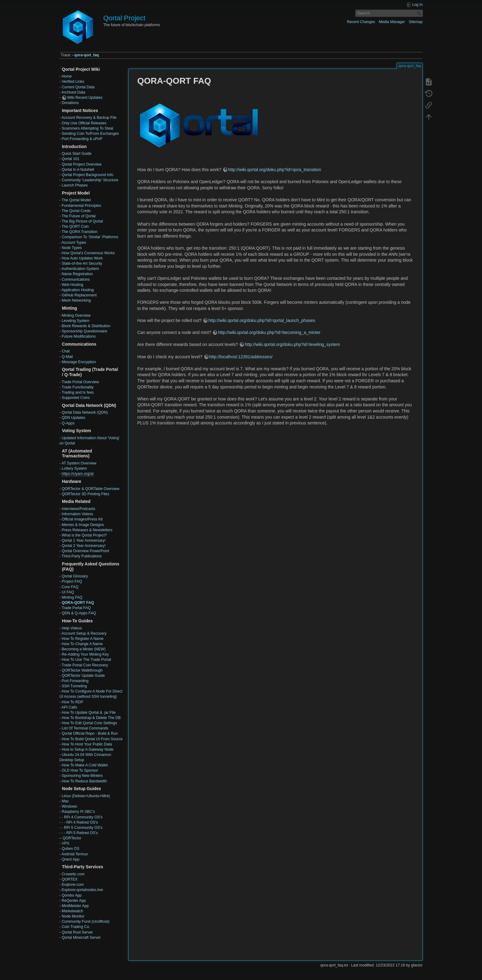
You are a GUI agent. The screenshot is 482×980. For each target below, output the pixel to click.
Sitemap (416, 22)
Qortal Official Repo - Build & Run (90, 733)
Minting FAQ (72, 597)
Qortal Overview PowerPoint (85, 551)
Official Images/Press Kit (82, 519)
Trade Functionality (78, 387)
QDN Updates (73, 418)
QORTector (72, 838)
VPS (65, 843)
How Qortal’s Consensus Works (88, 253)
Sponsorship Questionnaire (84, 331)
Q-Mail (67, 357)
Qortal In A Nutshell (78, 170)
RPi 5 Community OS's (83, 828)
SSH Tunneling (74, 686)
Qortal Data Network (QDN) (85, 412)
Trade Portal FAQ (76, 608)
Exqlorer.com (72, 885)
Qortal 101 (70, 159)
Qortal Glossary (75, 576)
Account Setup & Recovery (84, 633)
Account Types (74, 243)
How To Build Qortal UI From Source (92, 739)
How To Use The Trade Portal (86, 660)
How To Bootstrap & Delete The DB (91, 718)
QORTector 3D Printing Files (85, 494)
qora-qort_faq (87, 55)
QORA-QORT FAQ (78, 603)
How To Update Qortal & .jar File (88, 713)
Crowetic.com (73, 874)
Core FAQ (70, 587)
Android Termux (75, 854)
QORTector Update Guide (83, 676)
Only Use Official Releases (84, 123)
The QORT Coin (75, 227)
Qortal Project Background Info (87, 175)
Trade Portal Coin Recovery (85, 665)
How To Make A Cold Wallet (85, 765)
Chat (66, 351)
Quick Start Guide (76, 154)
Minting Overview (76, 315)
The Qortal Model (76, 200)
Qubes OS (70, 849)
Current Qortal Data (78, 87)
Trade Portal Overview (80, 382)
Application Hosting (78, 290)
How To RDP (72, 702)
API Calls (69, 707)
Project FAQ (72, 581)
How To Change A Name (82, 644)
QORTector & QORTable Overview (90, 489)
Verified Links (73, 82)
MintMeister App (75, 906)
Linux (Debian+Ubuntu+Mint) (86, 796)
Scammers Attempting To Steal (87, 128)
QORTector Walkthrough (82, 670)
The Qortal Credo (76, 211)
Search (420, 13)
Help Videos (72, 628)
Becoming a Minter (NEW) (83, 649)
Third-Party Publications (82, 556)
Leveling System (75, 321)
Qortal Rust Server (77, 932)
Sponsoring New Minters (82, 776)
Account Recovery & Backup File (89, 118)
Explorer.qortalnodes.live (82, 890)
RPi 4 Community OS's (83, 817)
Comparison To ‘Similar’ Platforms (90, 237)
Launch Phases (74, 185)
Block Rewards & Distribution (86, 326)
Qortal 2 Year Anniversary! (83, 546)
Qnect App (70, 859)
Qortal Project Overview (81, 164)
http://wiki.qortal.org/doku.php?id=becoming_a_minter (269, 332)
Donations (70, 103)
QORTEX (70, 879)
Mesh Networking (76, 300)
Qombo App (72, 895)
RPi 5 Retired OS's (82, 833)
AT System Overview (79, 463)
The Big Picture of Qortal (82, 221)
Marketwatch (72, 911)
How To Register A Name (82, 639)
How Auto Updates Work (82, 258)
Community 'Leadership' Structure (90, 180)
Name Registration (77, 274)
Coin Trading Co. (76, 927)
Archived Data (73, 92)
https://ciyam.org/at (78, 474)
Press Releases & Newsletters (87, 530)
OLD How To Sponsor (80, 770)
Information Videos (77, 514)
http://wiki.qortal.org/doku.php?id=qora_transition (275, 170)
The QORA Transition (79, 232)
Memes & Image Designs (83, 525)
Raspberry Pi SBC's (78, 812)
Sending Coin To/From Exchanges (90, 134)
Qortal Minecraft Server (81, 938)
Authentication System (80, 269)
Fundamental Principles (81, 206)
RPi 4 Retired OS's (82, 822)
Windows (69, 806)
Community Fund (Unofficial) (85, 922)
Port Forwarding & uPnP (82, 139)
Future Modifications (78, 336)
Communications (76, 279)
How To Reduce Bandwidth (84, 781)
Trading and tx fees (78, 392)
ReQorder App (74, 901)
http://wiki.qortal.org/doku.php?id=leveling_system (292, 344)
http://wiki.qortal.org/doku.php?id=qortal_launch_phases (262, 320)
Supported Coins (76, 398)
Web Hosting (72, 285)
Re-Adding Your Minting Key (85, 654)
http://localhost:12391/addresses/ (241, 357)
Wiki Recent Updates (85, 98)
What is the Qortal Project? (84, 535)
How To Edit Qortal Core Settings (89, 723)
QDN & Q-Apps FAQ (79, 613)
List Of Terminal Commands (85, 728)
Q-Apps (68, 423)
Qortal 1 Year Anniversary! (83, 540)
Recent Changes (361, 22)
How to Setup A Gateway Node (87, 749)
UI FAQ (68, 592)
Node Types (72, 248)
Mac (65, 801)
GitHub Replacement (79, 295)
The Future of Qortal (78, 216)
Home (67, 76)
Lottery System (74, 468)
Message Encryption (79, 362)
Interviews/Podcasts (78, 509)
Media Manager (392, 22)
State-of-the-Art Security (82, 263)
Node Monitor (73, 916)
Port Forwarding (75, 681)
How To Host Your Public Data (87, 744)
